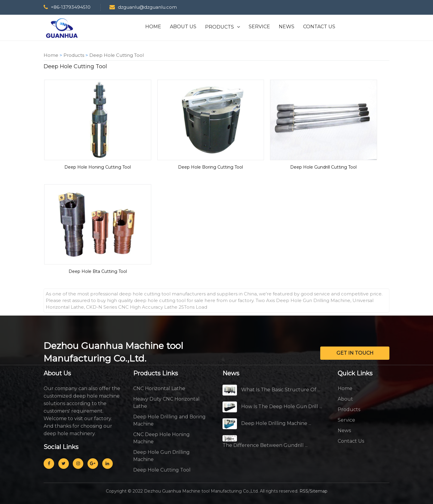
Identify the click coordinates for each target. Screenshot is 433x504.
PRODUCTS (220, 27)
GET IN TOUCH (355, 353)
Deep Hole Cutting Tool (117, 55)
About (345, 399)
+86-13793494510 (67, 7)
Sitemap (319, 491)
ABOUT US (183, 27)
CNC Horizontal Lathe (159, 388)
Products (74, 55)
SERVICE (259, 27)
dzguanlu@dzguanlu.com (143, 7)
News (344, 431)
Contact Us (351, 441)
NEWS (287, 27)
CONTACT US (319, 27)
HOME (153, 27)
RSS (304, 491)
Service (346, 420)
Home (51, 55)
